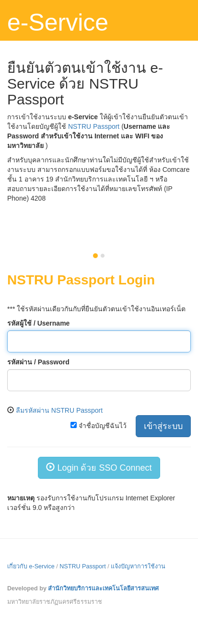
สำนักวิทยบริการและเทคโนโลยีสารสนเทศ (103, 588)
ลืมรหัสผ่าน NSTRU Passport (59, 410)
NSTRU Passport (94, 126)
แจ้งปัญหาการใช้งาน (138, 566)
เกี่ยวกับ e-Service (31, 566)
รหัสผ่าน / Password (38, 362)
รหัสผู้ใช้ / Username (38, 323)
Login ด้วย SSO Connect (99, 468)
